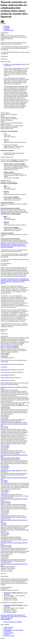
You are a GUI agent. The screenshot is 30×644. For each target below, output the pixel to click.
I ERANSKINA (5, 358)
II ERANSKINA (5, 364)
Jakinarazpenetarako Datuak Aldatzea (10, 458)
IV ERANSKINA (5, 375)
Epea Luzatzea (4, 427)
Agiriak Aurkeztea (5, 407)
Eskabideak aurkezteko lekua (8, 387)
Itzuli (2, 214)
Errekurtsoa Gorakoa (6, 546)
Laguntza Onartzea (5, 502)
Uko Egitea (4, 523)
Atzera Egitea (4, 480)
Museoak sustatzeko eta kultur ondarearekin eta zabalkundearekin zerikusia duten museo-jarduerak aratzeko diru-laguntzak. (14, 246)
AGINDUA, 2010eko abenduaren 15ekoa (14, 64)
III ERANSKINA (5, 370)
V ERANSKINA (5, 380)
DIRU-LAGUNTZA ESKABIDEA (10, 346)
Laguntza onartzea (5, 516)
